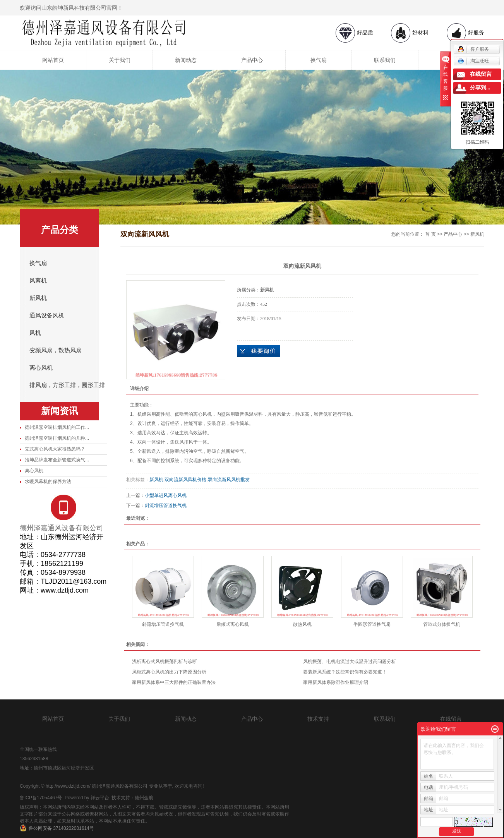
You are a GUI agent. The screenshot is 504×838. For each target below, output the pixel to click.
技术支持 (318, 719)
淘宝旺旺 (473, 61)
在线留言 (451, 719)
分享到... (480, 88)
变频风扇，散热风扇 (56, 350)
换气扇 (319, 60)
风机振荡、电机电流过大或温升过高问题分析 (350, 661)
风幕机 (38, 281)
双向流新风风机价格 (185, 480)
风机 (35, 333)
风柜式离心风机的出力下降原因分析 (169, 672)
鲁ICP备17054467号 (41, 798)
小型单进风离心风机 (166, 495)
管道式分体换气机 (442, 624)
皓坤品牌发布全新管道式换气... (57, 460)
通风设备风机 (47, 315)
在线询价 (259, 351)
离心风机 (41, 368)
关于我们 (120, 60)
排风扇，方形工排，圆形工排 (67, 385)
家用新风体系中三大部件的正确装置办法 (174, 682)
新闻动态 (186, 60)
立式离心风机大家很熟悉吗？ (55, 449)
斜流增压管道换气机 (166, 506)
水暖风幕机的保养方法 (48, 482)
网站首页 (53, 60)
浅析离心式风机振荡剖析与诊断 (165, 661)
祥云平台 (100, 798)
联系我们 (385, 60)
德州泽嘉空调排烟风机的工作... (57, 427)
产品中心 (252, 60)
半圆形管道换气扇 (372, 624)
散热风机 (302, 624)
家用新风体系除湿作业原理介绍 (336, 682)
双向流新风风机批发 (229, 480)
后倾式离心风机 (233, 624)
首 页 (430, 234)
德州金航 (144, 798)
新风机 (38, 298)
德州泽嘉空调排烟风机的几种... (57, 438)
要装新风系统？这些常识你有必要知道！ (345, 672)
